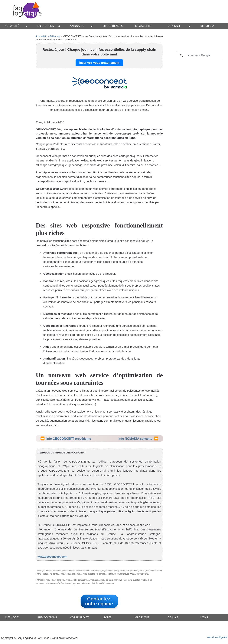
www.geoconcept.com (52, 557)
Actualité (41, 36)
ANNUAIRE (77, 26)
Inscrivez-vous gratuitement (99, 63)
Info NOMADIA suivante (135, 439)
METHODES (12, 617)
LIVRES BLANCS (113, 26)
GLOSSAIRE (142, 617)
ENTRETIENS (46, 26)
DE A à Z (173, 617)
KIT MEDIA (207, 26)
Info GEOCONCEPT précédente (69, 439)
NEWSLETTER (144, 26)
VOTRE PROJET (79, 617)
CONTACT (174, 26)
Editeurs (55, 36)
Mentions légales (217, 637)
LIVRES (107, 617)
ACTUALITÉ (12, 26)
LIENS (204, 617)
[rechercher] (199, 56)
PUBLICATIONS (47, 617)
